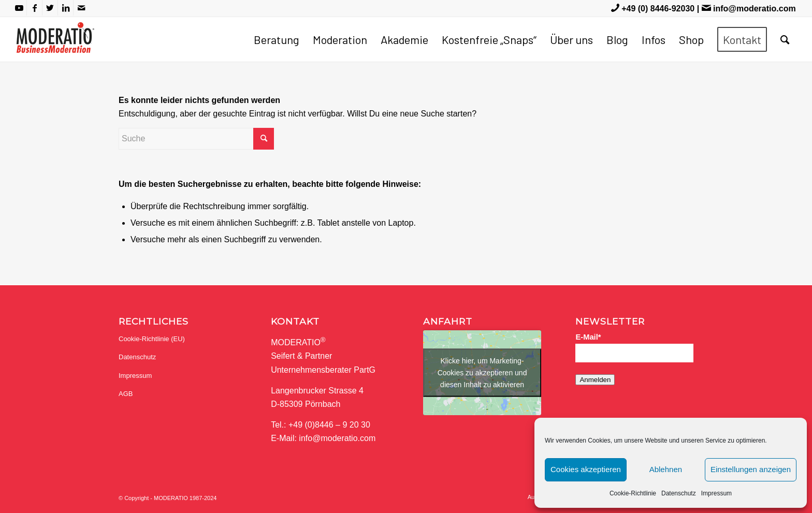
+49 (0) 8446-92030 (658, 9)
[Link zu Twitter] (50, 8)
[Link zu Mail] (81, 8)
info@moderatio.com (755, 9)
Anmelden (595, 380)
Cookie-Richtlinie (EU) (152, 339)
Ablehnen (666, 469)
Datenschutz (679, 493)
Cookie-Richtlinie (633, 493)
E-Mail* (588, 337)
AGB (126, 394)
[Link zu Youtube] (19, 8)
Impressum (716, 493)
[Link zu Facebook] (34, 8)
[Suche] (785, 39)
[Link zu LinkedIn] (66, 8)
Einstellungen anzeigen (751, 469)
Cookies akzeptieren (586, 469)
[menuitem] (277, 39)
